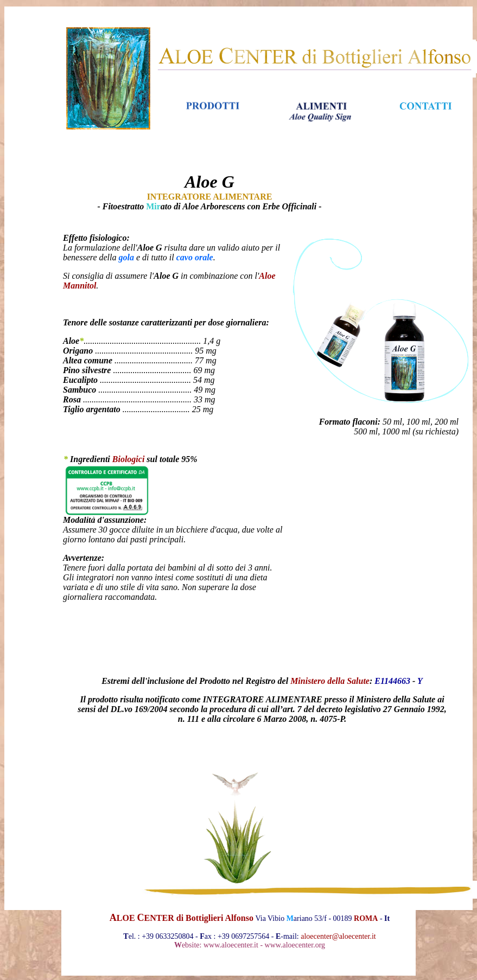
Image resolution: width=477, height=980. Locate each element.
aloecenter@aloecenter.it (338, 936)
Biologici (129, 459)
